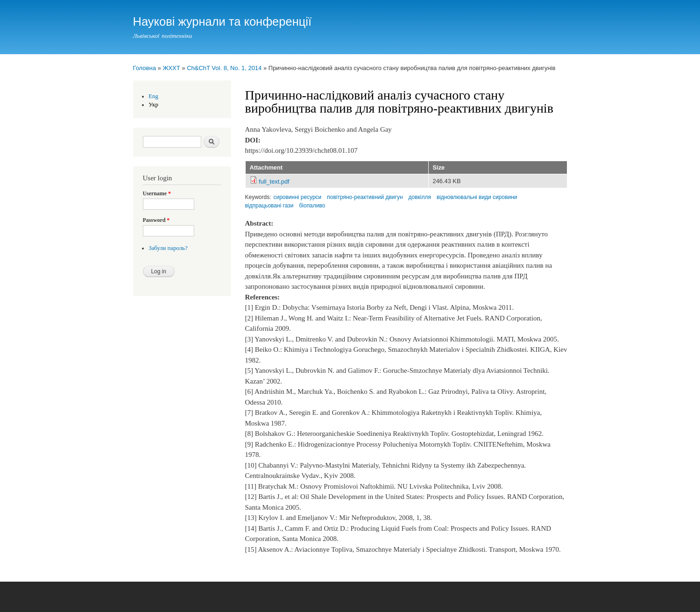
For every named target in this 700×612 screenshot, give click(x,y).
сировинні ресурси (297, 197)
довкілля (420, 197)
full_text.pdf (274, 181)
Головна (145, 68)
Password (156, 220)
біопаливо (312, 206)
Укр (153, 105)
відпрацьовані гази (269, 206)
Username (157, 193)
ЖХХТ (171, 68)
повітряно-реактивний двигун (365, 197)
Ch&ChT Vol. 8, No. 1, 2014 (224, 68)
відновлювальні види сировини (477, 197)
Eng (153, 96)
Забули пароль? (168, 248)
